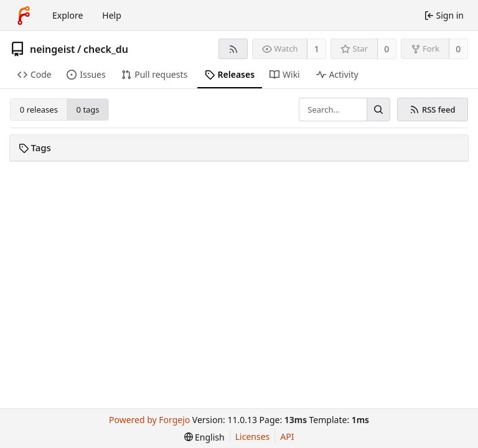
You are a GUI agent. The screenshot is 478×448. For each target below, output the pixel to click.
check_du (106, 49)
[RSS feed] (233, 49)
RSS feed (432, 110)
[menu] (204, 437)
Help (112, 15)
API (287, 436)
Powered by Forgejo (149, 420)
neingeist (53, 49)
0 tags (88, 110)
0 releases (39, 110)
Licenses (253, 436)
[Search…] (378, 110)
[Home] (24, 16)
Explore (68, 15)
